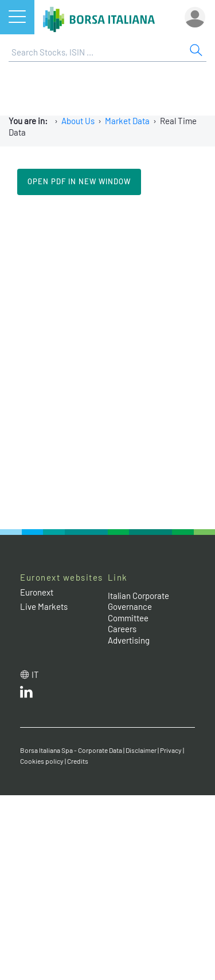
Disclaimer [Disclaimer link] (141, 750)
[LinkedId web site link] (26, 695)
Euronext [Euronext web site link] (37, 592)
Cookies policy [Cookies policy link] (42, 761)
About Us (78, 121)
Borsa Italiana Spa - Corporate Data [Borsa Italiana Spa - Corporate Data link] (71, 750)
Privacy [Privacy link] (171, 750)
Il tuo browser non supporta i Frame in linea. (107, 361)
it (35, 675)
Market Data (127, 121)
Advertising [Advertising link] (129, 640)
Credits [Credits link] (78, 761)
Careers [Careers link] (122, 629)
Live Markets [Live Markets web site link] (44, 606)
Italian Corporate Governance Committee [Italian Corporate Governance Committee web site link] (138, 607)
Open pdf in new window (79, 181)
